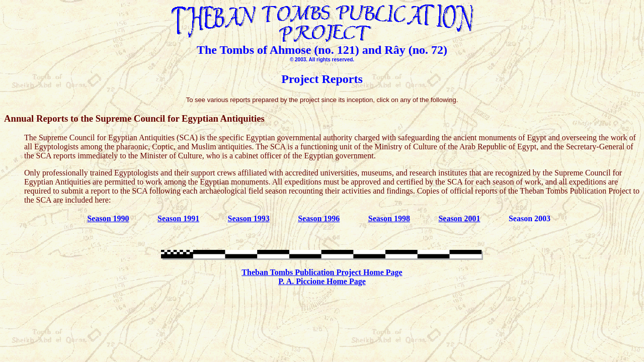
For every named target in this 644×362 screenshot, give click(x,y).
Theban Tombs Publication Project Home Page (322, 272)
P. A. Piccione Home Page (322, 281)
